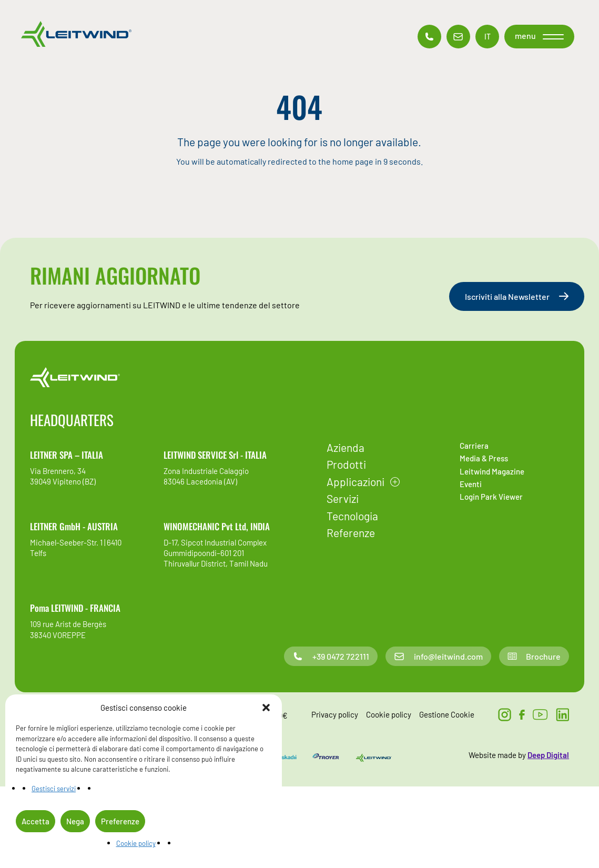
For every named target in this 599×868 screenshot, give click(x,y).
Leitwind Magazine (492, 471)
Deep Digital (548, 755)
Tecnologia (352, 516)
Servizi (343, 498)
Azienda (346, 447)
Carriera (474, 446)
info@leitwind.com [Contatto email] (438, 656)
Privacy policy (335, 714)
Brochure (534, 656)
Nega (75, 821)
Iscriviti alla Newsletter (516, 296)
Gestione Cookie (447, 714)
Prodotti (346, 464)
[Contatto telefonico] (429, 37)
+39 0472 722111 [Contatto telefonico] (331, 656)
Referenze (351, 533)
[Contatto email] (458, 37)
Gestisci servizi (54, 789)
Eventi (471, 484)
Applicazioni (356, 482)
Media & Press (484, 458)
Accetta (35, 821)
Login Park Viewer (491, 497)
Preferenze (120, 821)
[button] (266, 708)
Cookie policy (136, 843)
